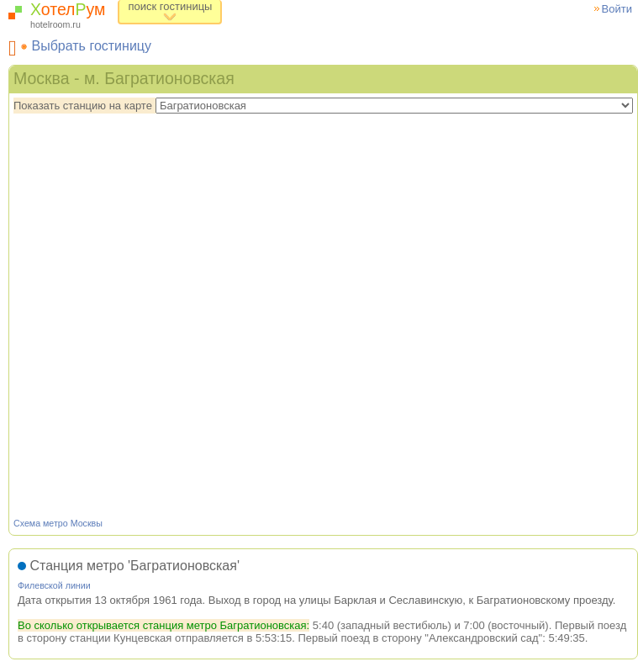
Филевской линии (54, 585)
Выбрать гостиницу (92, 46)
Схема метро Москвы (58, 523)
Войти (617, 9)
